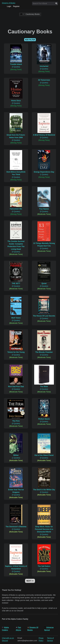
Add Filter (30, 40)
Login (9, 6)
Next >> (30, 581)
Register (16, 6)
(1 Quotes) (44, 172)
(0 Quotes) (16, 64)
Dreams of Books (9, 3)
